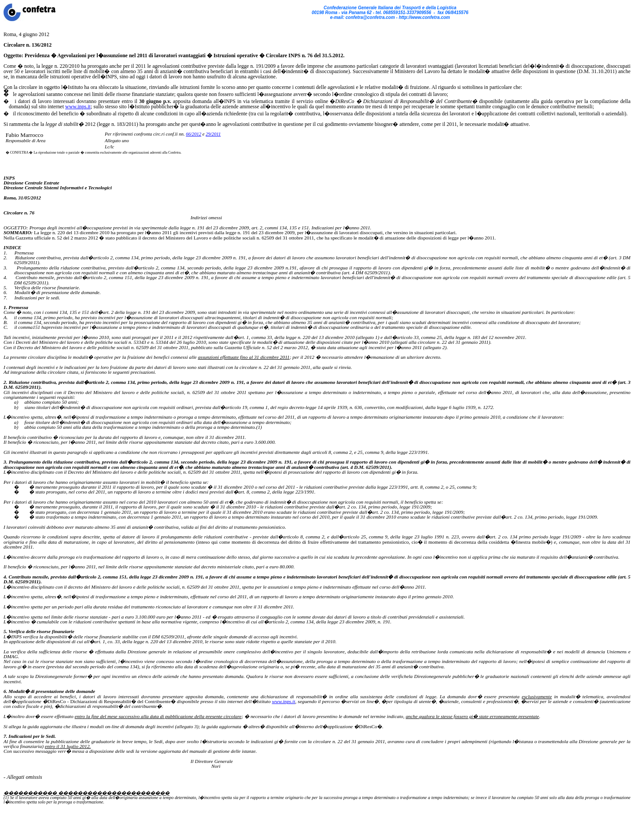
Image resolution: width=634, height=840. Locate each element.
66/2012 (194, 134)
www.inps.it (78, 107)
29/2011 (213, 134)
